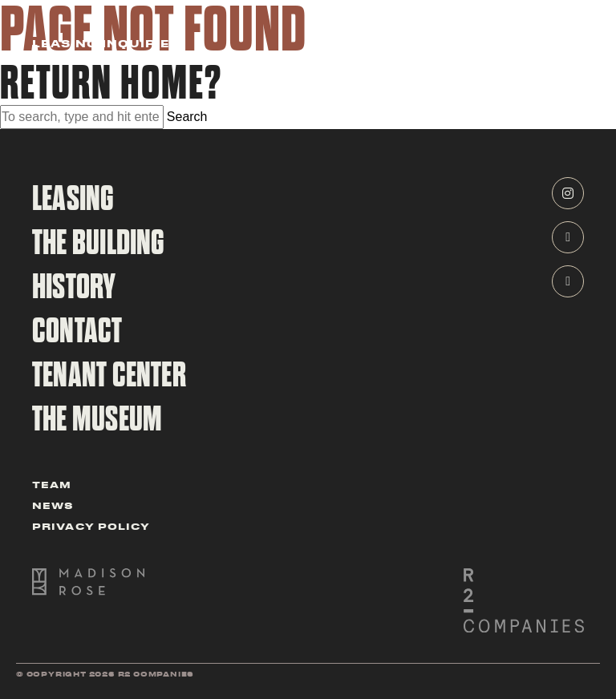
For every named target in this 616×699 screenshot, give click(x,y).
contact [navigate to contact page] (77, 331)
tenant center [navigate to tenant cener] (109, 375)
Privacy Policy (91, 525)
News (53, 505)
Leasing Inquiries (106, 44)
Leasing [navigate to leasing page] (73, 199)
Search (187, 117)
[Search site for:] (82, 117)
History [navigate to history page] (74, 287)
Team (52, 484)
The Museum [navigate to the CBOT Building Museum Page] (97, 419)
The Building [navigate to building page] (99, 243)
